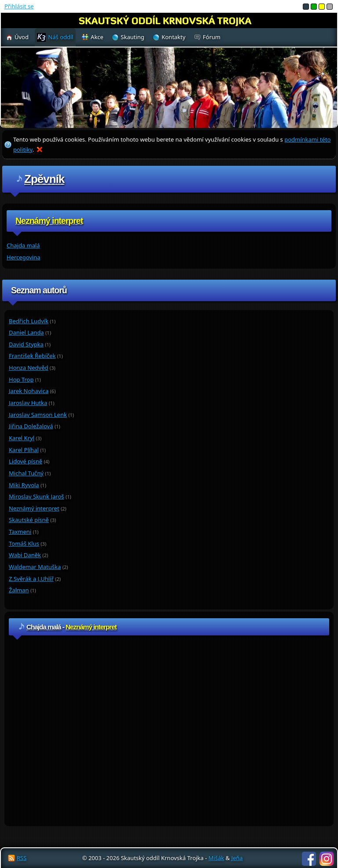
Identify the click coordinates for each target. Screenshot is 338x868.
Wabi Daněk (25, 555)
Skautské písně (29, 520)
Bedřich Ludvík (29, 321)
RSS (22, 858)
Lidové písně (26, 461)
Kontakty (173, 37)
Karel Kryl (22, 438)
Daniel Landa (26, 332)
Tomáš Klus (24, 543)
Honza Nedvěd (28, 368)
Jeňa (237, 858)
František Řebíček (32, 356)
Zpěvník (44, 179)
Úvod (22, 37)
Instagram (327, 859)
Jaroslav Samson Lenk (38, 415)
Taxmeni (20, 532)
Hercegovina (24, 257)
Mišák (217, 858)
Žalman (19, 590)
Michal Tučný (26, 473)
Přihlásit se (19, 6)
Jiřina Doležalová (31, 426)
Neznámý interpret (34, 508)
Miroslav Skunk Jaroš (37, 496)
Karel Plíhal (24, 450)
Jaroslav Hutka (28, 403)
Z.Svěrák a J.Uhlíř (31, 579)
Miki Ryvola (24, 485)
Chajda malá (23, 245)
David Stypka (26, 344)
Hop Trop (21, 379)
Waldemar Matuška (35, 567)
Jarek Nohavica (29, 391)
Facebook (309, 859)
